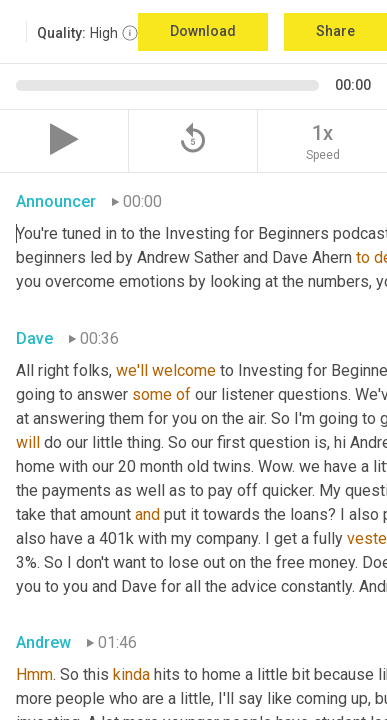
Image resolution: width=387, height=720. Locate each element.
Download (203, 31)
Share (335, 31)
